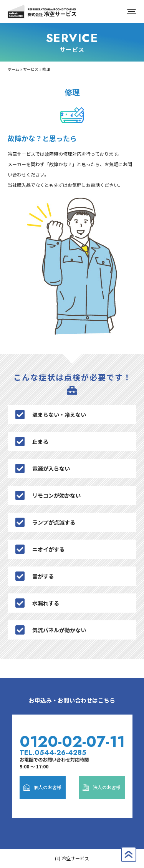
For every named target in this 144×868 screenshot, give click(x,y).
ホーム (13, 69)
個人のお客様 (42, 787)
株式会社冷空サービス (42, 12)
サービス (31, 69)
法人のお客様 (102, 787)
